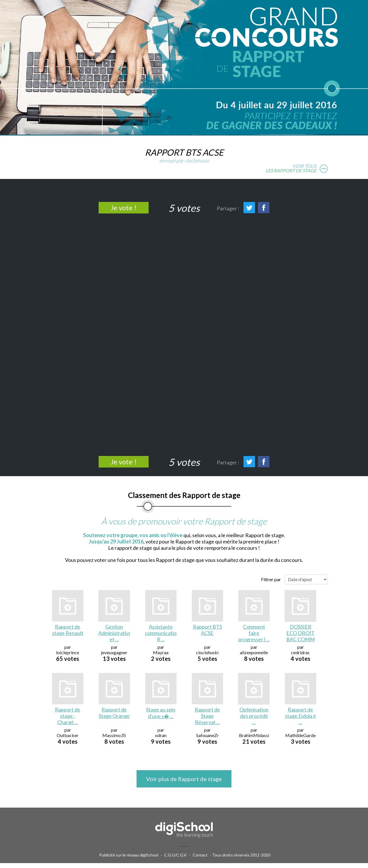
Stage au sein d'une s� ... (161, 713)
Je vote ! (124, 208)
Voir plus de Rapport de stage (184, 779)
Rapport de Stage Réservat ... (207, 716)
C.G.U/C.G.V (175, 855)
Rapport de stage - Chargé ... (68, 716)
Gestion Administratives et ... (114, 633)
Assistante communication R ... (161, 633)
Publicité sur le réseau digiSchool (129, 855)
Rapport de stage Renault (68, 630)
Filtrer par (271, 579)
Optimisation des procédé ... (254, 716)
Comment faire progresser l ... (254, 633)
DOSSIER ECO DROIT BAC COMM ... (301, 634)
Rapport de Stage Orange (114, 713)
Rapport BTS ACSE (207, 630)
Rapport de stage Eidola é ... (300, 716)
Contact (200, 855)
